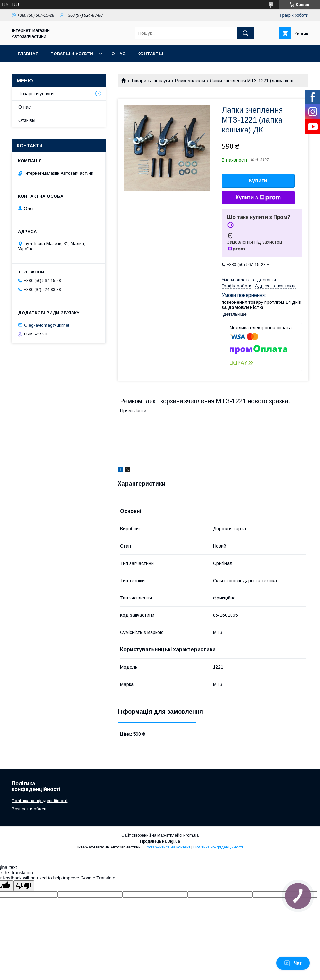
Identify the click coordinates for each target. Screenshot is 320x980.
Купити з (258, 198)
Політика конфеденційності (40, 801)
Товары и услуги (72, 54)
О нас (119, 54)
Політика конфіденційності (218, 847)
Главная (28, 54)
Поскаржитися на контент (167, 847)
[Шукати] (246, 33)
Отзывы (27, 120)
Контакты (150, 54)
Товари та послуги (150, 81)
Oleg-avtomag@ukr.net (47, 325)
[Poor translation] (24, 886)
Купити (258, 181)
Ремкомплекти (190, 81)
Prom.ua (191, 835)
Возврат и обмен (29, 809)
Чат (293, 963)
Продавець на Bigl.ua (160, 841)
